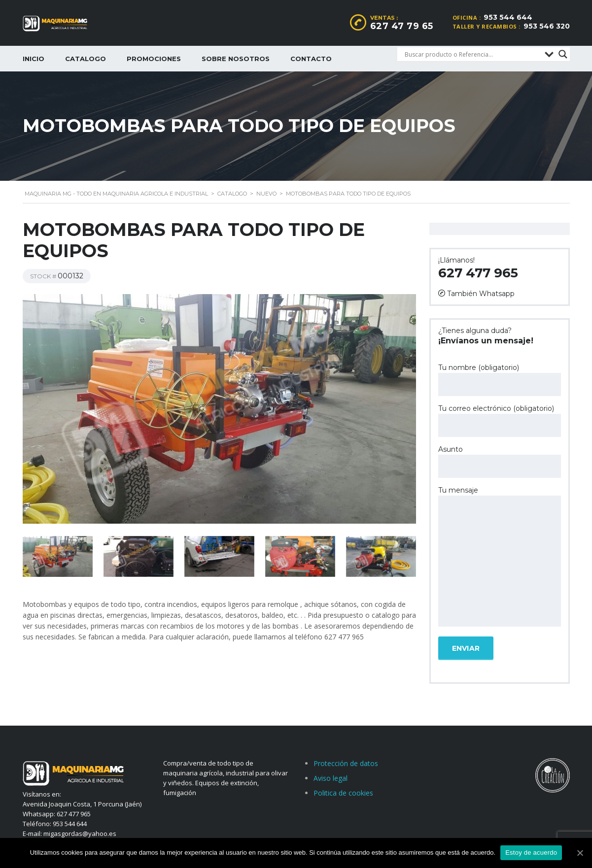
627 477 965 (478, 273)
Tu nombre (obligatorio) (500, 380)
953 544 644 (508, 17)
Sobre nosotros (236, 59)
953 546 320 (547, 26)
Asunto (500, 461)
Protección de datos (346, 763)
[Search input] (472, 54)
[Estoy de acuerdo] (580, 853)
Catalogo (86, 59)
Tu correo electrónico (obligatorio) (500, 420)
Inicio (34, 59)
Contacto (311, 59)
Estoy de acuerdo (531, 852)
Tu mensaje (500, 557)
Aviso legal (331, 778)
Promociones (154, 59)
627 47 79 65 (402, 26)
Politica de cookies (343, 793)
